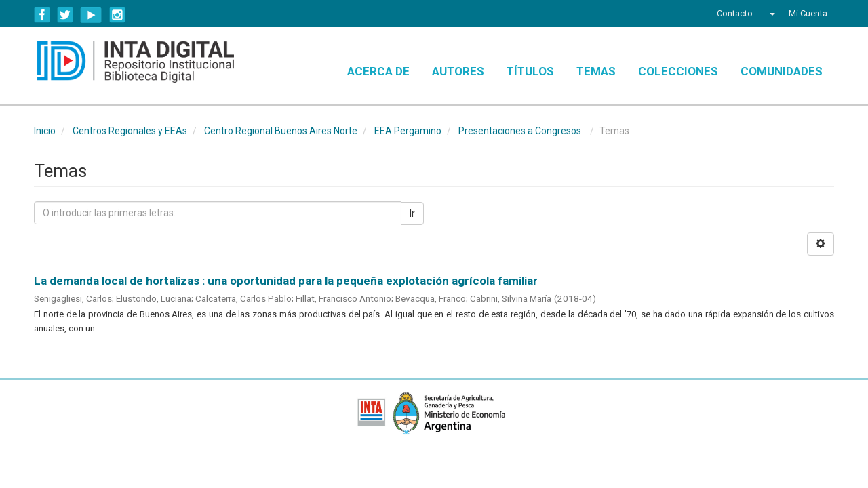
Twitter (65, 15)
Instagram (117, 15)
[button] (771, 14)
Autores (458, 71)
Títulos (530, 71)
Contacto (735, 13)
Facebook (42, 15)
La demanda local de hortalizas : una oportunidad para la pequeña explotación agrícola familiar (286, 281)
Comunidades (782, 71)
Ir (412, 213)
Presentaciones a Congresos (520, 131)
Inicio (45, 131)
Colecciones (678, 71)
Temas (596, 71)
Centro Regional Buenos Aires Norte (281, 131)
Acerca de (378, 71)
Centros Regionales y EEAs (130, 131)
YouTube (91, 15)
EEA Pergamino (408, 131)
